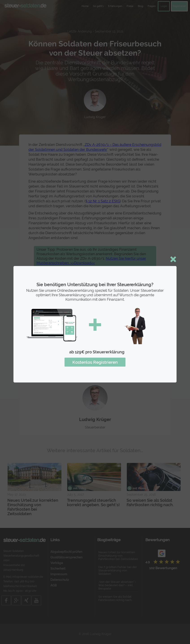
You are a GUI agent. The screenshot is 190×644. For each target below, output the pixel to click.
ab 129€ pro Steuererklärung (97, 352)
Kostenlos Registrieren (95, 362)
